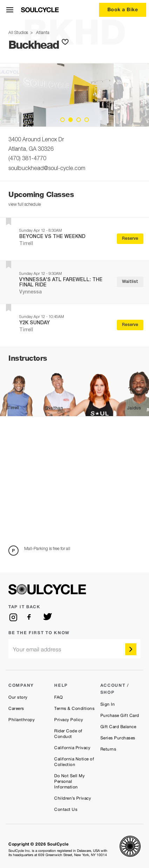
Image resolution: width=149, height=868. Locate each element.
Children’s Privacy (73, 798)
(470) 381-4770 (27, 159)
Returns (108, 749)
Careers (16, 708)
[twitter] (48, 617)
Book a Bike (123, 9)
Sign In (108, 704)
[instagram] (13, 617)
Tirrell (26, 244)
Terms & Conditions (74, 708)
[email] (74, 649)
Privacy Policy (69, 720)
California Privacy (72, 748)
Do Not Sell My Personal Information (69, 781)
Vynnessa (31, 292)
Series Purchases (118, 738)
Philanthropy (22, 720)
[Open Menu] (10, 10)
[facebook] (30, 617)
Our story (18, 697)
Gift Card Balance (118, 727)
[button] (66, 42)
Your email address (37, 649)
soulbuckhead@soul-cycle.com (47, 169)
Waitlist (130, 282)
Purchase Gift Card (120, 716)
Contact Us (66, 809)
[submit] (131, 649)
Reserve (130, 239)
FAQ (59, 697)
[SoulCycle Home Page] (40, 10)
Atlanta (42, 33)
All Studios (19, 33)
